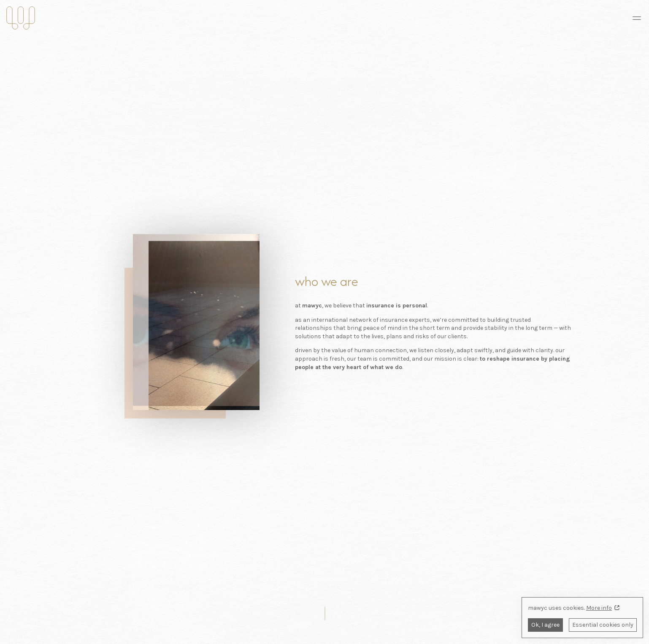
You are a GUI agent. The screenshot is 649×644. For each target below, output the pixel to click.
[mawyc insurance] (21, 18)
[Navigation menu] (637, 18)
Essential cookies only (603, 625)
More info (599, 608)
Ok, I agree (545, 625)
